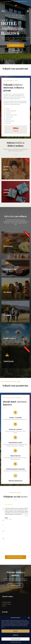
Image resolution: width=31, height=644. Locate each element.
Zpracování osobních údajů (16, 642)
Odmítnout (16, 635)
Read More (16, 73)
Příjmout (15, 631)
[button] (29, 618)
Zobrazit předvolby (16, 639)
